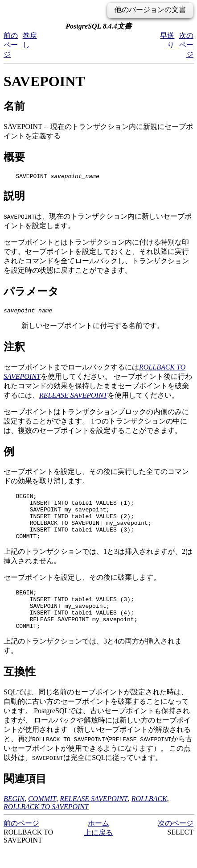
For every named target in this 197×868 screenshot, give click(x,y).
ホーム (98, 843)
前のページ (11, 45)
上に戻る (98, 853)
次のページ (186, 45)
